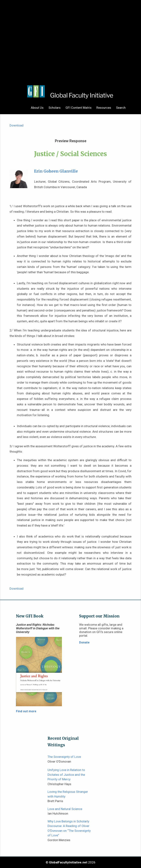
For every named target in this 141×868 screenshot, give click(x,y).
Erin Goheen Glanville (56, 171)
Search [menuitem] (121, 108)
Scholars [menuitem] (55, 108)
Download (17, 125)
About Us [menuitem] (37, 108)
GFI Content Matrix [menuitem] (78, 108)
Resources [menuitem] (104, 108)
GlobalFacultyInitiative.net (68, 862)
